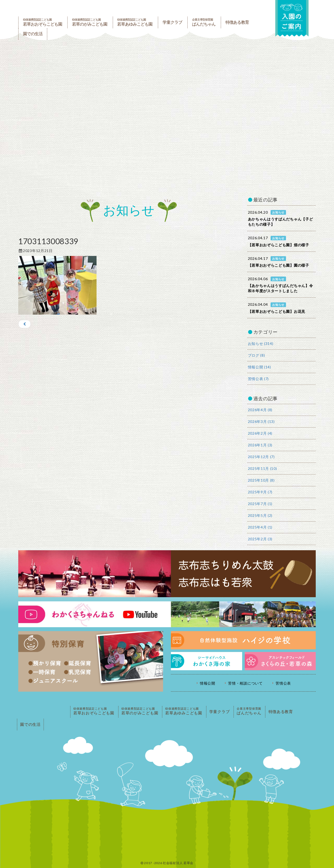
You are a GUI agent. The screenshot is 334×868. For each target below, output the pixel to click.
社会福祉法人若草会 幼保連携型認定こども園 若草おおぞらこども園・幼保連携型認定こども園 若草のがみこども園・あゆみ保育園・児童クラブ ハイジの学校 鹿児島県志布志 (139, 8)
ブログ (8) (257, 355)
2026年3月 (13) (261, 421)
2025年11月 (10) (263, 468)
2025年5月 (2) (260, 515)
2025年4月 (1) (260, 527)
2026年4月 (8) (260, 410)
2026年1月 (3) (260, 445)
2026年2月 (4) (260, 433)
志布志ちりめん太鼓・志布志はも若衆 (167, 574)
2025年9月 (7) (260, 492)
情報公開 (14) (260, 367)
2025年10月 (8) (261, 480)
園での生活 (33, 34)
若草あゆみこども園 (135, 22)
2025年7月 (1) (260, 504)
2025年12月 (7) (261, 457)
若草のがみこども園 (90, 22)
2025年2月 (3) (260, 539)
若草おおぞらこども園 (43, 22)
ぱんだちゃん (204, 22)
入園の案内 (291, 19)
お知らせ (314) (261, 343)
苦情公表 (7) (258, 379)
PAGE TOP (43, 712)
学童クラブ (172, 22)
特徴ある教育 (237, 22)
